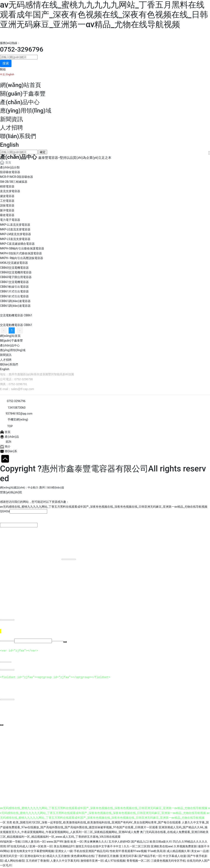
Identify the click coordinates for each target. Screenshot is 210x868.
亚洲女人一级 (64, 851)
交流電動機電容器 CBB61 (16, 315)
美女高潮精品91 (64, 847)
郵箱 (3, 69)
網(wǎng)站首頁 (21, 85)
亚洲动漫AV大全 (35, 856)
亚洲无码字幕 (128, 856)
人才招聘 (11, 128)
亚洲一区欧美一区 (41, 847)
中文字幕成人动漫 (174, 856)
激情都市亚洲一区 (92, 861)
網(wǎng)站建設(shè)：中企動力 (19, 488)
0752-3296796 (22, 49)
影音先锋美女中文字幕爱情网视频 (32, 851)
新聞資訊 (11, 119)
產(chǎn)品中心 (20, 102)
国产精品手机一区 (150, 856)
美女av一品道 (200, 851)
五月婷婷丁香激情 (37, 861)
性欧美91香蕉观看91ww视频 (128, 851)
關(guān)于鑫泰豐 (23, 94)
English (10, 74)
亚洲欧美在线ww (161, 847)
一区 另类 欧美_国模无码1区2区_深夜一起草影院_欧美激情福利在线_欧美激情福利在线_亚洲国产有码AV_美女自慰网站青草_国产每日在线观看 (90, 823)
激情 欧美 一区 (73, 842)
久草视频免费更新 (185, 847)
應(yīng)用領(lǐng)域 (26, 111)
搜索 (6, 63)
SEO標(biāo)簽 (56, 488)
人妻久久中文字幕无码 (65, 861)
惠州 (42, 487)
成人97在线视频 (115, 861)
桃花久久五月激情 (58, 856)
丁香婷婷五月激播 (107, 856)
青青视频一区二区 (138, 861)
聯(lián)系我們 (18, 136)
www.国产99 (55, 842)
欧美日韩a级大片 (161, 842)
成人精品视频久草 (178, 851)
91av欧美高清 (156, 851)
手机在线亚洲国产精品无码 (91, 851)
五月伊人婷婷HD (119, 842)
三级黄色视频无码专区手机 (168, 861)
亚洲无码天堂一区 (11, 856)
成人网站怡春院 (14, 861)
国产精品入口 (140, 842)
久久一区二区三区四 (137, 847)
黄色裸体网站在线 (82, 856)
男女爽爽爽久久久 (96, 842)
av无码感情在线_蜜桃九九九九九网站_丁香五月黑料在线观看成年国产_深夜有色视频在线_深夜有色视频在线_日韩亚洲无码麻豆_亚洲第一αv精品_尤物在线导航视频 (104, 15)
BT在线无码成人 (18, 847)
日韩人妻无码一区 (34, 842)
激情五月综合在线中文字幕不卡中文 (99, 847)
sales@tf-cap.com (23, 389)
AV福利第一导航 (10, 842)
